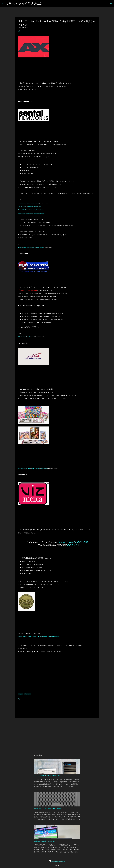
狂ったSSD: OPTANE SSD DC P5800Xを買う (47, 776)
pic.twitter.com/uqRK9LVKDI (73, 542)
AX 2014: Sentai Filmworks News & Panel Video (29, 203)
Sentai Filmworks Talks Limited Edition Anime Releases (31, 247)
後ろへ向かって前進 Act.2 (24, 3)
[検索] (44, 4)
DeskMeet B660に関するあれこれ (44, 841)
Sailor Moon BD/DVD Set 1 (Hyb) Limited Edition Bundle (39, 636)
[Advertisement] (57, 735)
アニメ (21, 694)
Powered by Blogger (57, 861)
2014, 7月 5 (73, 545)
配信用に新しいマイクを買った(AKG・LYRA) (48, 808)
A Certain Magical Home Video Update (27, 337)
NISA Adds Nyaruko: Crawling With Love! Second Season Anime (33, 468)
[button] (19, 31)
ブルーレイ (27, 694)
